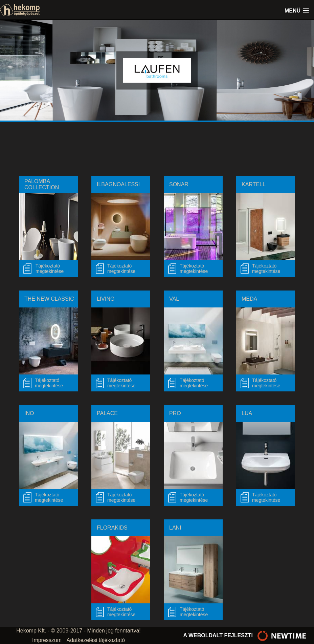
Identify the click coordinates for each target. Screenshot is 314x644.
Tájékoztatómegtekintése (50, 269)
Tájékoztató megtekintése (121, 269)
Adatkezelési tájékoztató (96, 640)
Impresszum (47, 640)
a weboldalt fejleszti (246, 635)
